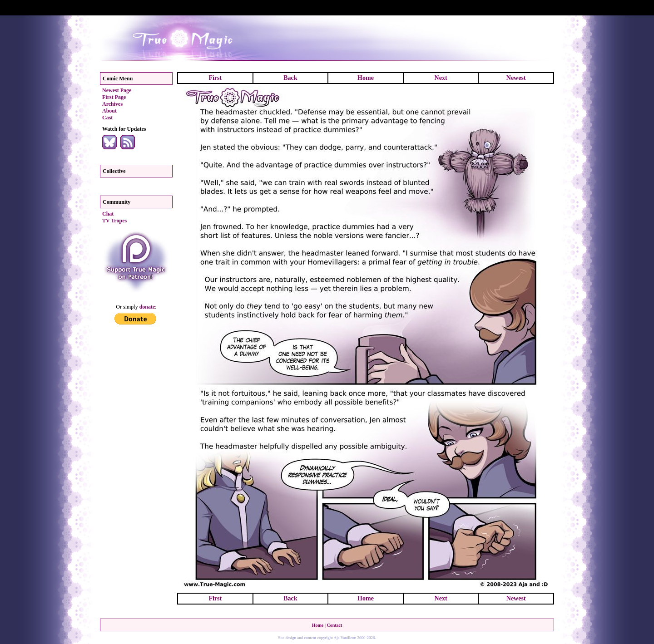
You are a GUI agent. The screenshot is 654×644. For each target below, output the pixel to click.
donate (147, 307)
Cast (107, 118)
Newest (516, 78)
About (109, 111)
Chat (108, 214)
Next (441, 78)
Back (290, 78)
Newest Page (117, 90)
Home (366, 78)
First (215, 78)
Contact (334, 625)
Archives (112, 104)
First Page (114, 97)
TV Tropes (114, 221)
